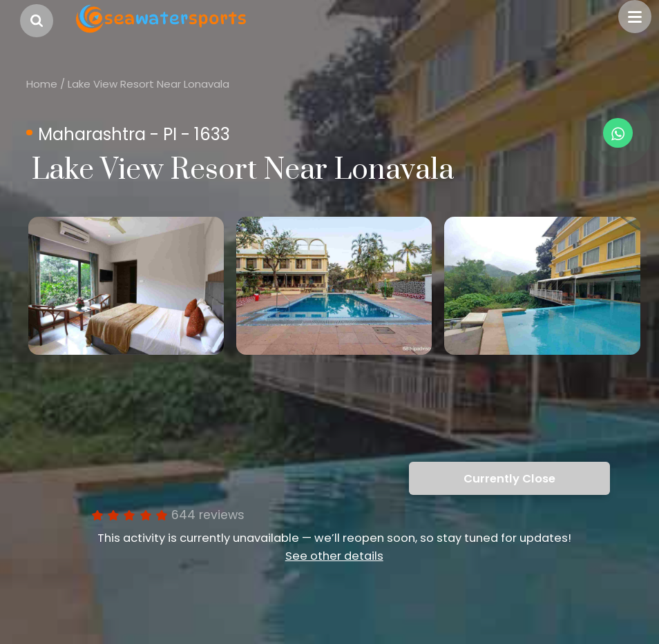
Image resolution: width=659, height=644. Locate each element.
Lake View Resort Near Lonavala (149, 84)
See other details (334, 556)
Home (42, 84)
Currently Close (509, 479)
